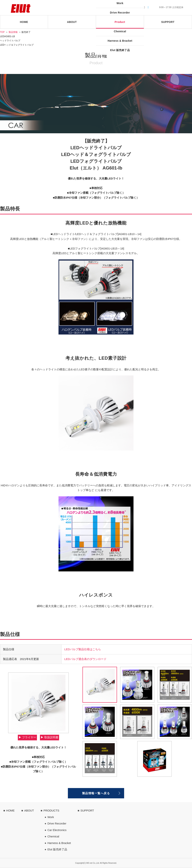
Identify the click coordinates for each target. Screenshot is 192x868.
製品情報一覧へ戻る (96, 793)
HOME (10, 810)
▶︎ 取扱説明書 (49, 737)
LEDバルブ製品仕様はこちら (82, 649)
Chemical (53, 836)
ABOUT (29, 810)
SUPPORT (87, 810)
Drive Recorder (57, 823)
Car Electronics (57, 830)
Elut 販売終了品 (57, 849)
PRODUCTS (51, 810)
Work (51, 817)
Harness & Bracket (59, 843)
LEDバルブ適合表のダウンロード (85, 659)
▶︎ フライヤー (27, 737)
